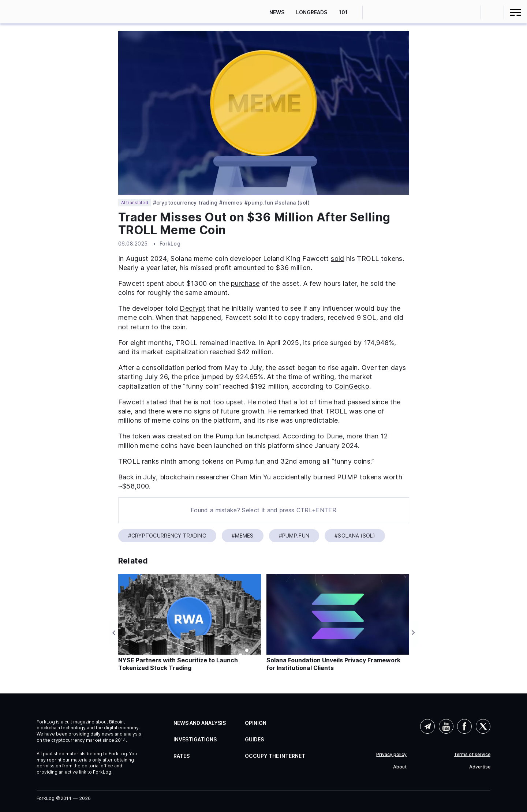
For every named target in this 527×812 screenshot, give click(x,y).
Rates (182, 756)
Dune (334, 436)
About (400, 767)
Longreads (312, 12)
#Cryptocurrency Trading (185, 203)
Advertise (480, 767)
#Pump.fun (259, 203)
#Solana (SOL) (292, 203)
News (277, 12)
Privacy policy (391, 755)
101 (343, 12)
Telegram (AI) (427, 726)
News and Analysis (200, 723)
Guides (254, 739)
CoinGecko (352, 386)
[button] (492, 12)
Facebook (464, 726)
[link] (35, 12)
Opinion (256, 723)
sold (337, 259)
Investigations (195, 739)
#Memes (231, 203)
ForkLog (170, 244)
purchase (245, 283)
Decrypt (193, 308)
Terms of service (472, 755)
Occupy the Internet (275, 756)
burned (324, 477)
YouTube (446, 726)
